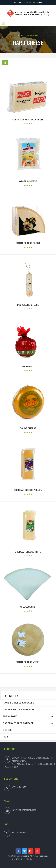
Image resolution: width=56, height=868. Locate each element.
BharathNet (38, 859)
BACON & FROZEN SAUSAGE (18, 723)
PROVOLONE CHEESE (28, 305)
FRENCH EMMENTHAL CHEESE (28, 120)
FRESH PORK (10, 716)
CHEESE (7, 730)
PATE (6, 737)
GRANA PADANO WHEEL (28, 662)
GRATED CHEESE (28, 181)
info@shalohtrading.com (24, 810)
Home (21, 36)
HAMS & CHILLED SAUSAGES (18, 703)
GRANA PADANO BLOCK (28, 243)
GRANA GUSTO (28, 607)
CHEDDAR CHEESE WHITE (28, 552)
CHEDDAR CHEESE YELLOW (28, 490)
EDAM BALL (28, 367)
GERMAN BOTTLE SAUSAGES (19, 710)
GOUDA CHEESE (28, 428)
